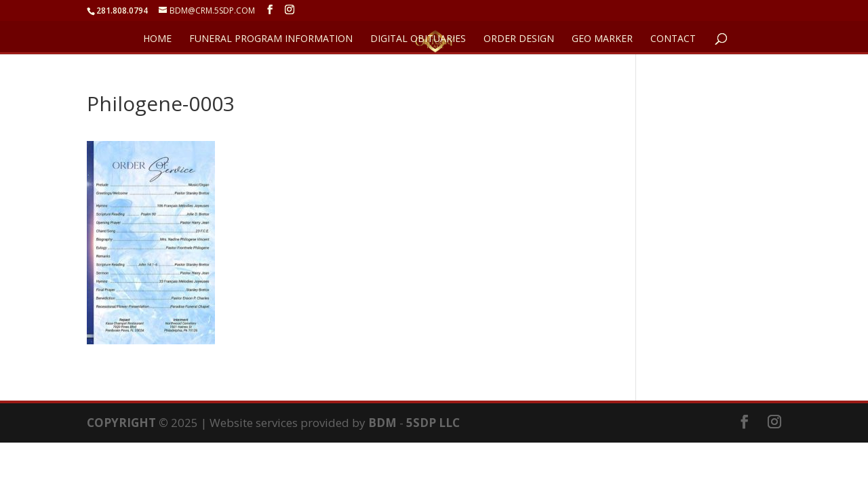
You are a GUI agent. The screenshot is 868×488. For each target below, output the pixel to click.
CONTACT (673, 39)
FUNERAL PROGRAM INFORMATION (271, 39)
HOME (157, 39)
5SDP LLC (433, 423)
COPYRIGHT (121, 423)
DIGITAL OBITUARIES (418, 39)
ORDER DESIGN (519, 39)
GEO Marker (602, 39)
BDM (382, 423)
